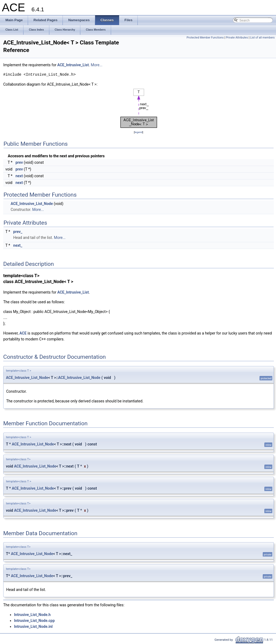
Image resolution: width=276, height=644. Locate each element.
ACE (23, 333)
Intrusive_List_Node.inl (33, 626)
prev (19, 162)
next (19, 176)
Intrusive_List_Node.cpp (34, 621)
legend (138, 132)
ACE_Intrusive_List (73, 65)
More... (97, 65)
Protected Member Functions (205, 38)
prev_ (18, 232)
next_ (18, 245)
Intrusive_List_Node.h (32, 615)
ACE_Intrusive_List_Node (32, 204)
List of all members (262, 38)
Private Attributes (237, 38)
